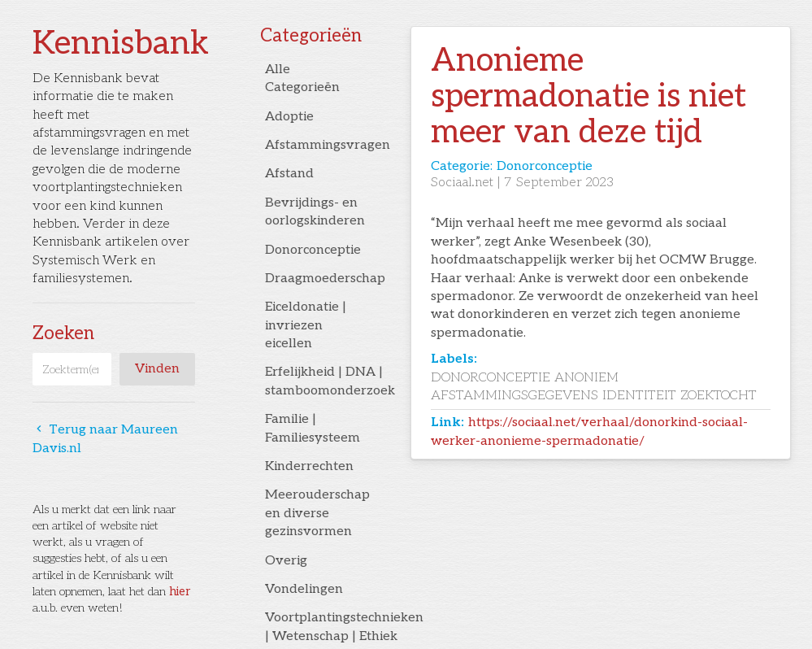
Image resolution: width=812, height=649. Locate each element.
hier (180, 592)
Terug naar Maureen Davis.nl (105, 439)
